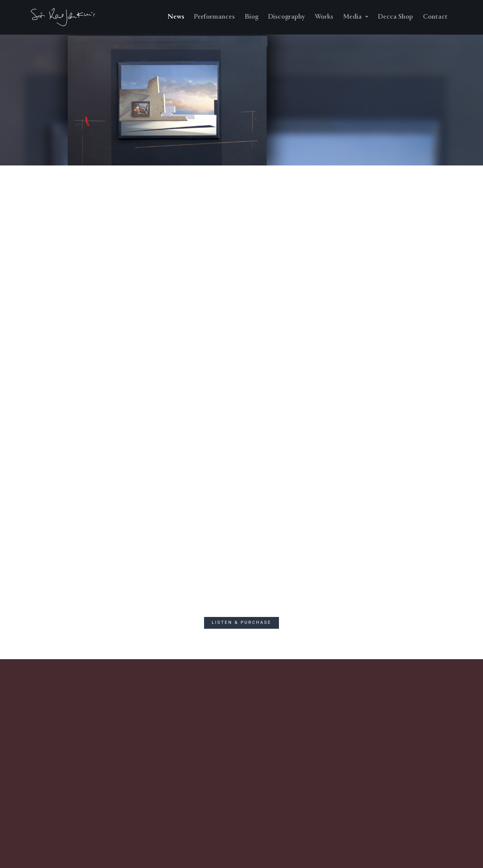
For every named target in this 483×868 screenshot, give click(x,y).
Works (324, 17)
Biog (252, 17)
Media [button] (353, 17)
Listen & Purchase (241, 622)
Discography (286, 17)
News (176, 17)
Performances (214, 17)
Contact (435, 17)
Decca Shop (395, 17)
